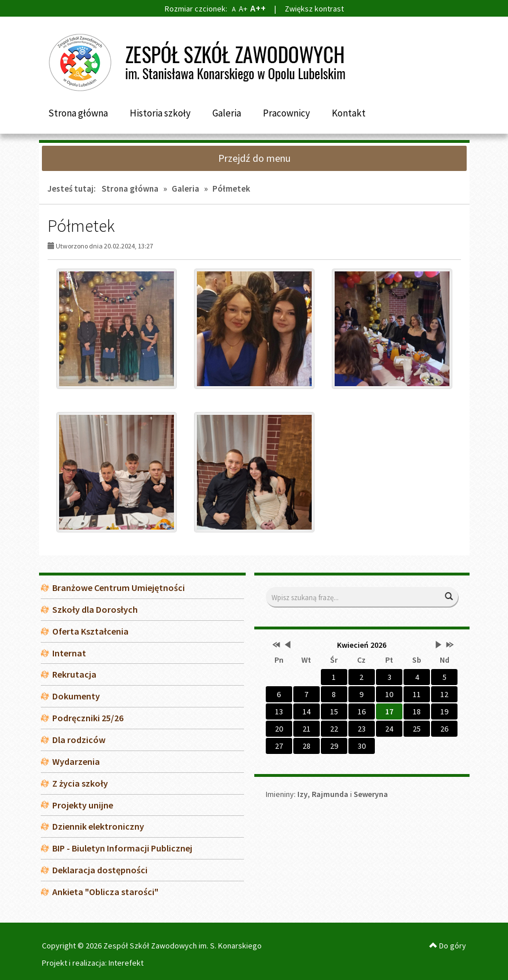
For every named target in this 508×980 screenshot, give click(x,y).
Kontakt (349, 113)
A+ (243, 9)
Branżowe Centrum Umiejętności (119, 588)
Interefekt (126, 963)
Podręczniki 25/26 (88, 718)
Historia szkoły (160, 113)
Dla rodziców (79, 740)
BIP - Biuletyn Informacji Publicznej (122, 848)
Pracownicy (286, 113)
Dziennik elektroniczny (98, 826)
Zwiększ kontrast (314, 9)
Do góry (448, 946)
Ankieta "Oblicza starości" (105, 892)
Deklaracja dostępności (100, 870)
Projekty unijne (83, 805)
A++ (258, 8)
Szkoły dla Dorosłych (95, 609)
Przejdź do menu (254, 158)
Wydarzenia (76, 761)
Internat (69, 653)
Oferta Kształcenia (90, 631)
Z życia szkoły (80, 783)
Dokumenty (76, 696)
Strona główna (78, 113)
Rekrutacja (74, 674)
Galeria (227, 113)
